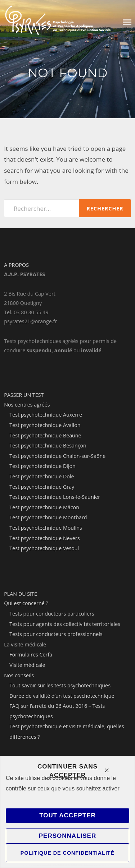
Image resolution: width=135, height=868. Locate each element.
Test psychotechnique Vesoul (44, 548)
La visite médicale (25, 644)
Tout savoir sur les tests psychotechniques (60, 685)
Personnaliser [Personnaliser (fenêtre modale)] (67, 836)
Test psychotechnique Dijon (42, 466)
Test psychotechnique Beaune (45, 435)
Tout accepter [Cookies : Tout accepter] (67, 815)
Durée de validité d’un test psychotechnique (62, 696)
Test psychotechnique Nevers (44, 538)
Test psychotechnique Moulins (46, 528)
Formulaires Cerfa (31, 655)
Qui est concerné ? (26, 603)
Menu (127, 22)
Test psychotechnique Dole (42, 476)
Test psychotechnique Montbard (48, 517)
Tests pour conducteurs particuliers (52, 614)
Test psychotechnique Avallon (45, 425)
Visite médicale (27, 665)
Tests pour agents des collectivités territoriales (65, 624)
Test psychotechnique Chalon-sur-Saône (57, 456)
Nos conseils (19, 675)
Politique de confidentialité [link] (67, 853)
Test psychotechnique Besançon (48, 445)
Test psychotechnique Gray (42, 487)
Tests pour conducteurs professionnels (56, 634)
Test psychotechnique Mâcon (44, 507)
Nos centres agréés (27, 405)
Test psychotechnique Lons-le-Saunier (55, 497)
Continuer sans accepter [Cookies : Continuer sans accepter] (67, 771)
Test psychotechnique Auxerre (46, 415)
